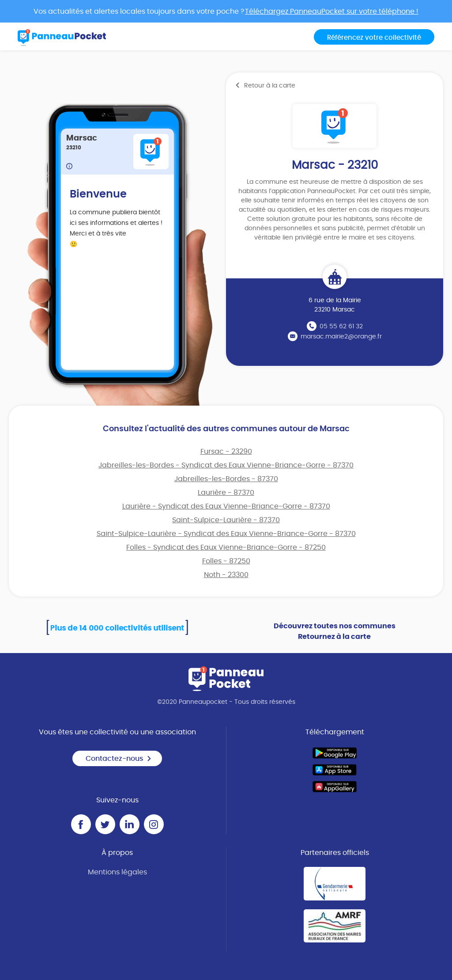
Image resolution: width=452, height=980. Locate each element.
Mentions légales (117, 872)
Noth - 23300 (226, 575)
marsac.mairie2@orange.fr (341, 337)
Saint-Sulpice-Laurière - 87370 (226, 520)
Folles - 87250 (226, 561)
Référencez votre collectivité (374, 38)
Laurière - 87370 (226, 493)
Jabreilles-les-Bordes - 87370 (226, 479)
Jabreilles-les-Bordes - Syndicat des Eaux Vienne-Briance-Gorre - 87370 (226, 465)
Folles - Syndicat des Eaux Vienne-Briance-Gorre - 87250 (226, 547)
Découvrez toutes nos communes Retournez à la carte (335, 631)
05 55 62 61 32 (341, 327)
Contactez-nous (119, 759)
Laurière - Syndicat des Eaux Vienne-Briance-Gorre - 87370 (226, 506)
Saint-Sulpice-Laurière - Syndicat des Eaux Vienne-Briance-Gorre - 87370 (226, 534)
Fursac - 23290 (226, 452)
